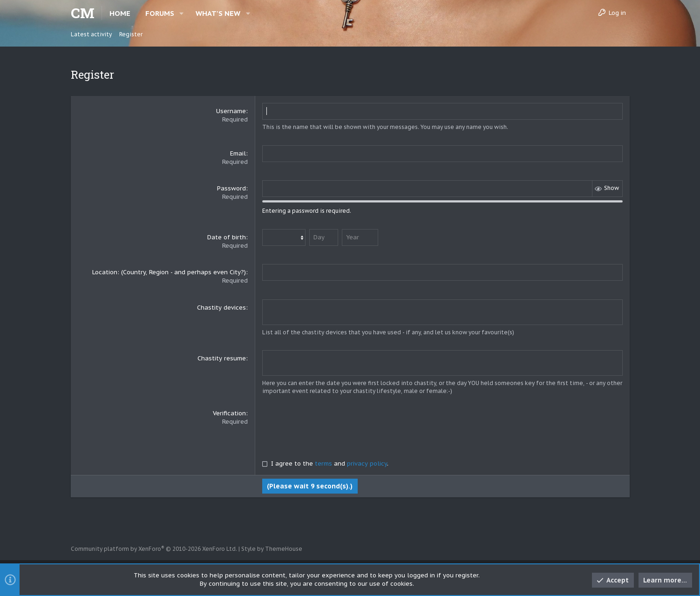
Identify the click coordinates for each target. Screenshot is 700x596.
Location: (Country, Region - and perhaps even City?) (169, 272)
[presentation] (333, 427)
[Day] (324, 237)
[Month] (284, 237)
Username (231, 111)
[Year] (360, 237)
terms (323, 463)
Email (238, 153)
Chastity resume (222, 358)
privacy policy (367, 463)
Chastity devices (221, 308)
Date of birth (227, 237)
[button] (182, 13)
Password (231, 188)
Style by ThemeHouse (272, 549)
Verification (229, 412)
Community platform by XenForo (154, 549)
